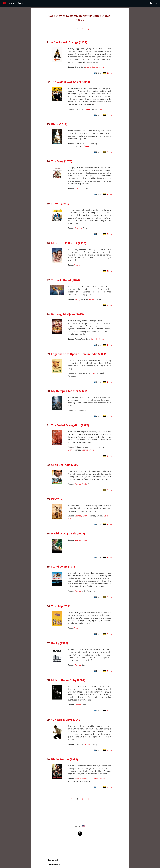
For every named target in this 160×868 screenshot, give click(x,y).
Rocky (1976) (60, 643)
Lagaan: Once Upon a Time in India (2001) (79, 354)
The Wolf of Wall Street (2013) (71, 82)
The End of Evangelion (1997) (70, 425)
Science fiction (98, 67)
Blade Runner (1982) (65, 759)
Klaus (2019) (59, 124)
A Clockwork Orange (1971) (69, 42)
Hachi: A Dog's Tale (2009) (68, 533)
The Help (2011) (61, 606)
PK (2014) (57, 499)
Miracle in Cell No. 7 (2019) (69, 243)
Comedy (88, 109)
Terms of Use (54, 865)
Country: (80, 826)
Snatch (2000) (60, 203)
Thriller (102, 779)
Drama (88, 67)
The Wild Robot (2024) (65, 280)
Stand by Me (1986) (64, 566)
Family (87, 144)
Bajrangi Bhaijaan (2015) (67, 314)
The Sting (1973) (62, 161)
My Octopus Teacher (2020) (69, 391)
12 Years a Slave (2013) (66, 720)
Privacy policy (54, 860)
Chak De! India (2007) (65, 465)
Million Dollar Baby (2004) (68, 680)
